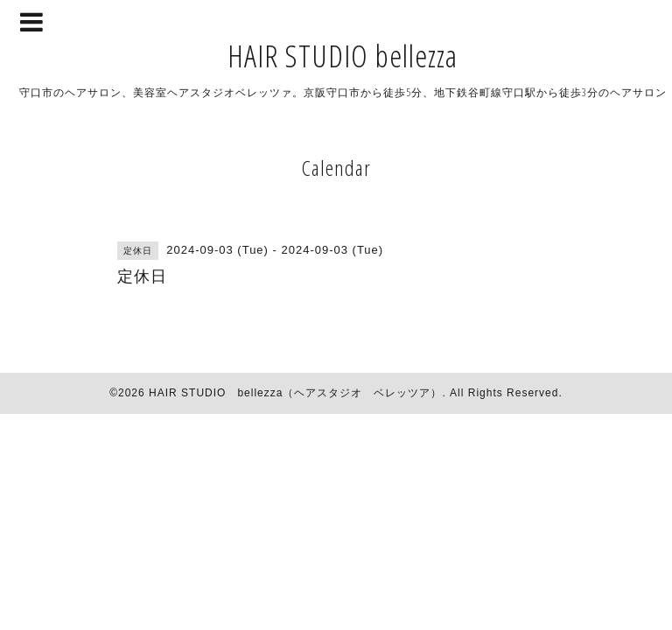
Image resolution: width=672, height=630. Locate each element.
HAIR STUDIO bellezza (343, 56)
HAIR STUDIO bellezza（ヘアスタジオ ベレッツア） (295, 393)
